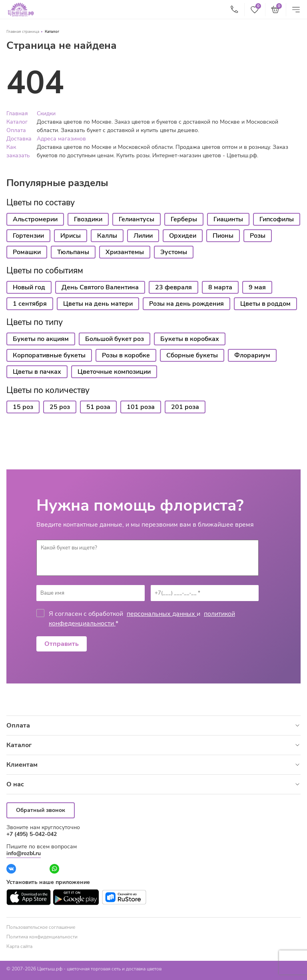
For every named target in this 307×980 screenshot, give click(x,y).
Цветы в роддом (265, 304)
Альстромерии (35, 219)
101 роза (141, 407)
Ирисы (71, 236)
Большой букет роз (115, 339)
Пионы (223, 236)
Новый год (29, 287)
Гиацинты (228, 219)
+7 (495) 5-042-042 (32, 834)
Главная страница (23, 32)
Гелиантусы (137, 219)
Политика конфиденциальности (42, 937)
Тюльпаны (73, 252)
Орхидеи (183, 236)
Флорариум (252, 355)
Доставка (19, 139)
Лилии (143, 236)
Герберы (184, 219)
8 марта (220, 287)
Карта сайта (19, 946)
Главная (17, 113)
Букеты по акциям (41, 339)
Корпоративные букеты (49, 355)
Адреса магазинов (61, 139)
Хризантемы (125, 252)
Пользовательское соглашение (41, 927)
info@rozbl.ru (24, 853)
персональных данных (162, 614)
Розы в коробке (126, 355)
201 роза (185, 407)
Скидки (46, 113)
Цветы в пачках (37, 372)
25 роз (60, 407)
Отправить (62, 644)
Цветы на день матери (98, 304)
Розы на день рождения (186, 304)
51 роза (98, 407)
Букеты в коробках (190, 339)
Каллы (107, 236)
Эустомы (174, 252)
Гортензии (28, 236)
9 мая (257, 287)
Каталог (52, 32)
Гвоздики (88, 219)
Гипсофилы (277, 219)
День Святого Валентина (100, 287)
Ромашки (27, 252)
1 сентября (30, 304)
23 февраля (173, 287)
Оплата (16, 130)
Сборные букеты (192, 355)
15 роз (23, 407)
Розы (258, 236)
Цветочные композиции (114, 372)
